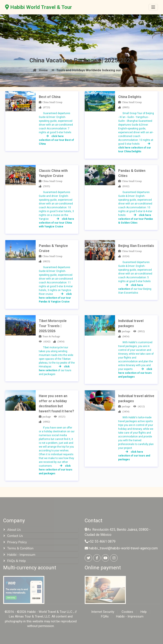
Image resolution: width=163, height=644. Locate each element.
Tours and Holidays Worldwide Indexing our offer (90, 70)
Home (40, 70)
